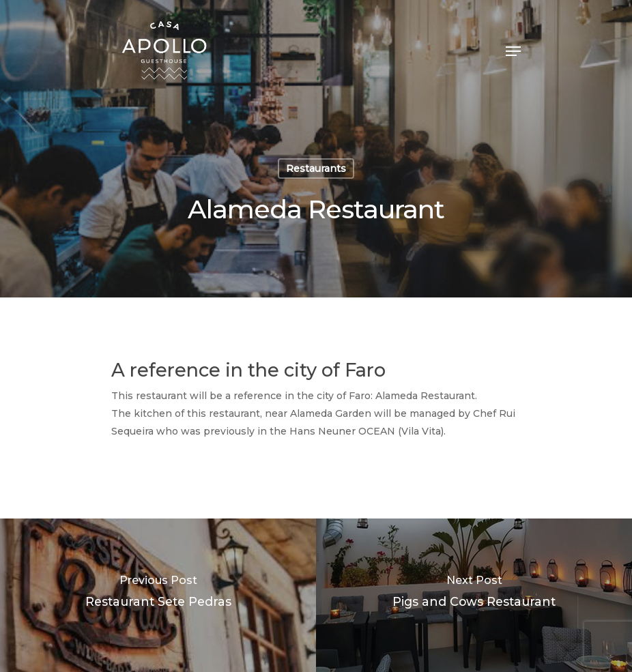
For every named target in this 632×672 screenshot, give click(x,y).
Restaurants (316, 169)
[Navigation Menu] (513, 51)
